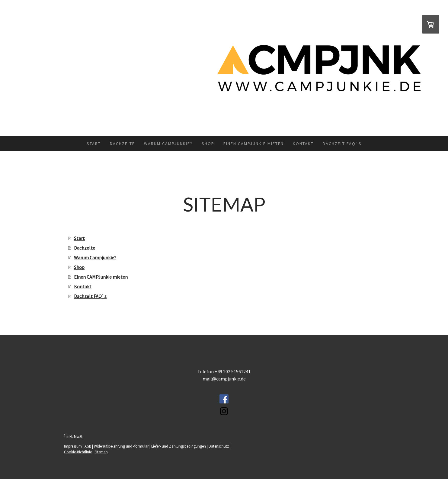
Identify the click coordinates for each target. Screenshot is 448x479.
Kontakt (303, 144)
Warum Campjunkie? (168, 144)
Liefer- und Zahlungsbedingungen (179, 446)
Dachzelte (122, 144)
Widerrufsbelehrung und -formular (121, 446)
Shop (208, 144)
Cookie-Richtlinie (78, 452)
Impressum (73, 446)
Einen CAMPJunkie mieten (254, 144)
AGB (88, 446)
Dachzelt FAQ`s (342, 144)
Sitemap (101, 452)
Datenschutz (219, 446)
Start (94, 144)
